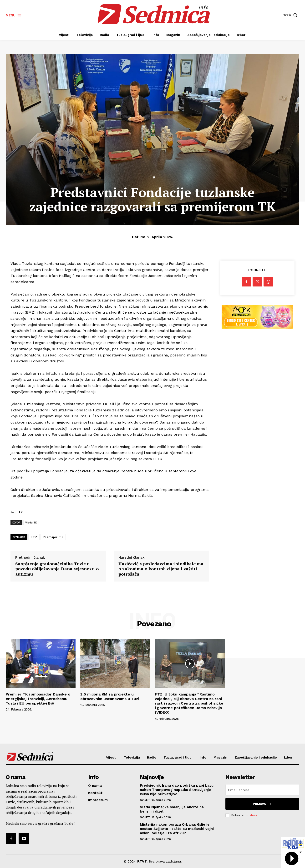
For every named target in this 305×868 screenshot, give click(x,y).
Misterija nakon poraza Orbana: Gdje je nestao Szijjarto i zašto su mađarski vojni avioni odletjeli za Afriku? (177, 829)
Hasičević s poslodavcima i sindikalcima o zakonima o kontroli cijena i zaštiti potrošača (161, 569)
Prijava (262, 804)
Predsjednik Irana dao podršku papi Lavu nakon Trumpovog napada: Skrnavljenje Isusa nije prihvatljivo (177, 790)
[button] (291, 15)
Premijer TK (53, 537)
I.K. (21, 512)
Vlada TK (31, 522)
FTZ (34, 537)
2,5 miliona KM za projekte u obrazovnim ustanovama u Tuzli (110, 696)
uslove (253, 815)
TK (153, 177)
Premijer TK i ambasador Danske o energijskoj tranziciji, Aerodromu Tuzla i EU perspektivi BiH (38, 699)
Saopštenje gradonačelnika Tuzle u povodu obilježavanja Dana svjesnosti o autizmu (57, 569)
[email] (262, 790)
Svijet (145, 800)
